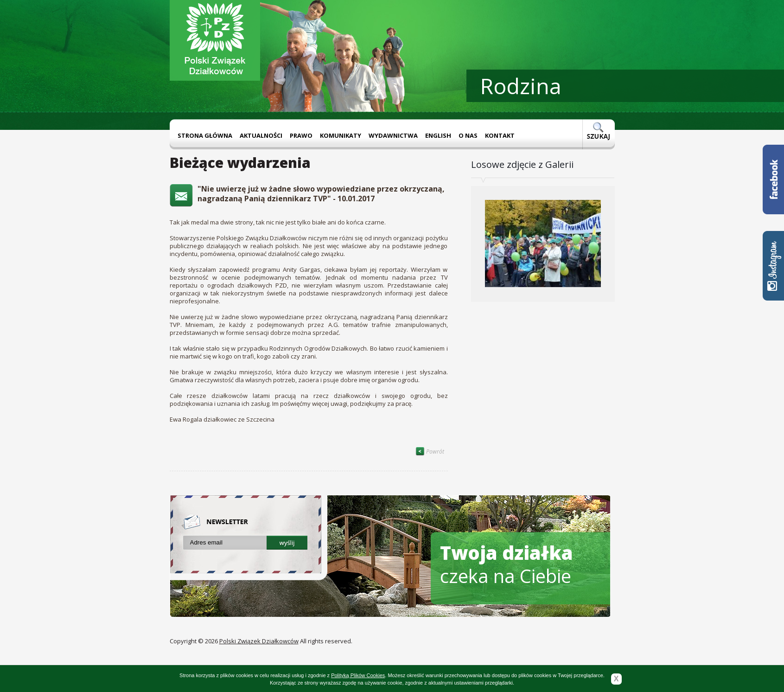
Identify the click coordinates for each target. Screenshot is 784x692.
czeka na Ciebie (507, 564)
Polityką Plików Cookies (358, 675)
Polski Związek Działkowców (259, 641)
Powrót (430, 452)
